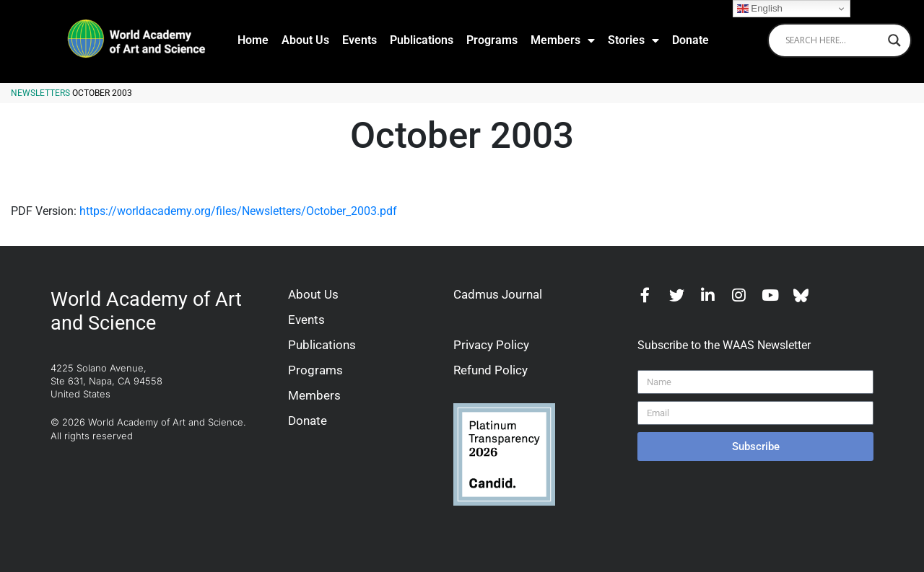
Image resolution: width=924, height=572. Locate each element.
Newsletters (40, 93)
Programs (492, 40)
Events (359, 40)
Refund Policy (491, 370)
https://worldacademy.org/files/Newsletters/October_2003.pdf (238, 211)
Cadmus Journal (498, 294)
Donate (690, 40)
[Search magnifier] (894, 40)
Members (563, 40)
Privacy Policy (491, 345)
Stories (633, 40)
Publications (422, 40)
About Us (305, 40)
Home (253, 40)
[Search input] (833, 40)
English (760, 9)
